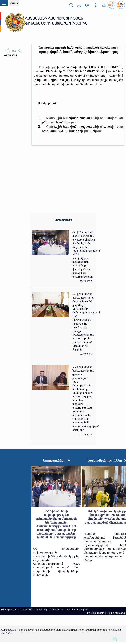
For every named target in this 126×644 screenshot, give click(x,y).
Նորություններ (63, 220)
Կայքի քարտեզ (116, 613)
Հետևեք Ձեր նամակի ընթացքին (69, 609)
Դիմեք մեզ (41, 609)
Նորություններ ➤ (56, 460)
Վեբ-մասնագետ (95, 613)
